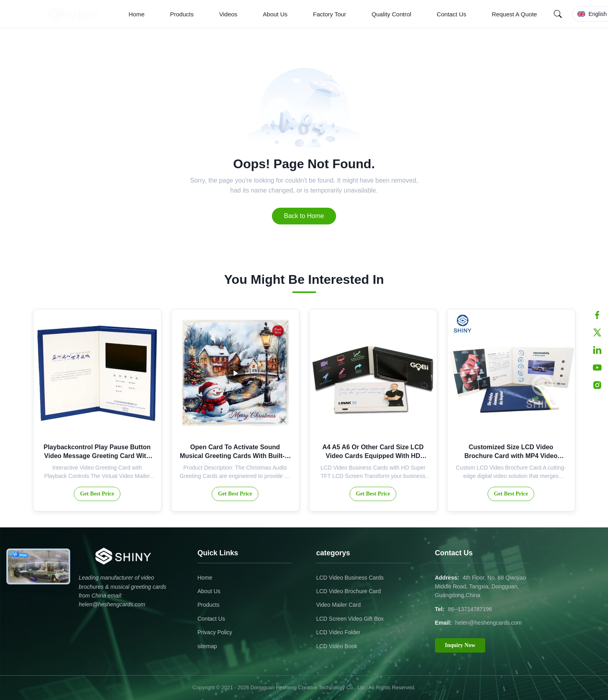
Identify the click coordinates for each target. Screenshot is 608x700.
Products (182, 14)
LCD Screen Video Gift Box (350, 619)
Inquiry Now (460, 645)
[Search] (558, 14)
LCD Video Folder (338, 632)
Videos (228, 14)
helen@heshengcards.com (489, 623)
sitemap (207, 646)
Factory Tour (330, 14)
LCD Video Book (337, 646)
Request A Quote (515, 14)
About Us (275, 14)
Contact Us (451, 14)
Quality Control (391, 14)
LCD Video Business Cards (350, 578)
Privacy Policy (215, 632)
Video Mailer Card (338, 605)
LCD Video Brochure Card (348, 591)
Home (137, 14)
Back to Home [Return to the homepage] (304, 216)
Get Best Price (97, 494)
